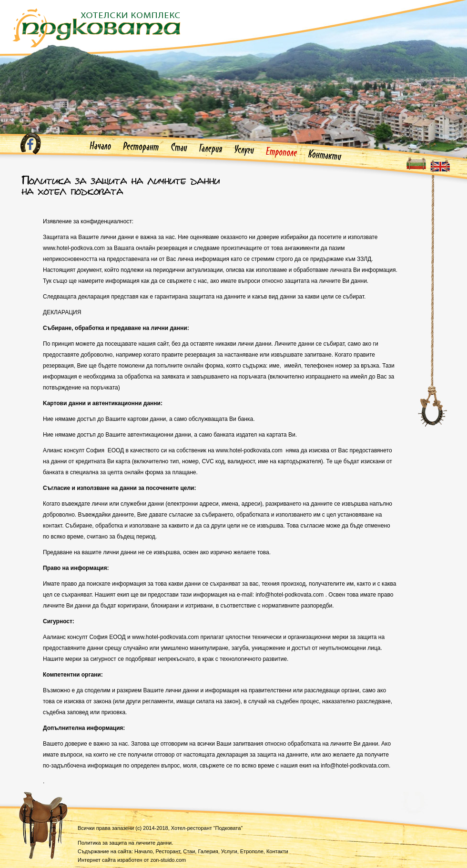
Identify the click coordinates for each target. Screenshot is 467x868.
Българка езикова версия (416, 164)
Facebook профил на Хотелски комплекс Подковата (30, 143)
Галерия (211, 150)
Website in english (440, 166)
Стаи (179, 148)
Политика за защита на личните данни (125, 843)
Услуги (244, 150)
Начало (100, 147)
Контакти (325, 155)
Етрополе (282, 152)
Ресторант (141, 147)
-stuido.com (168, 860)
